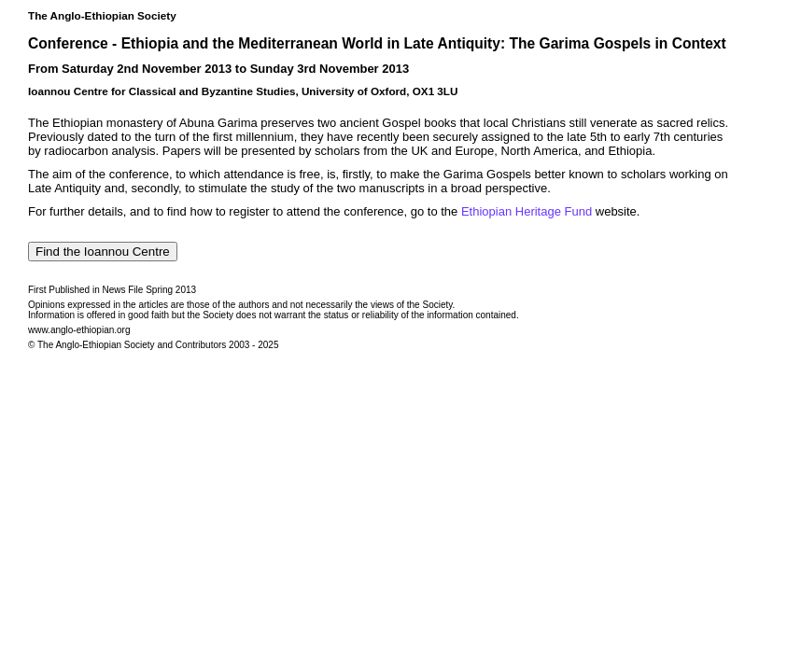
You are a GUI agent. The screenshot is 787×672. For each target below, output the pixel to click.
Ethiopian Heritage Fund (527, 211)
